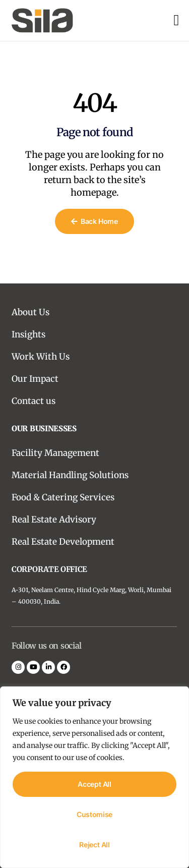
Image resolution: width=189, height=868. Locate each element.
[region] (94, 777)
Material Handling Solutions (70, 475)
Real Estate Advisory (54, 519)
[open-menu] (176, 20)
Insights (28, 334)
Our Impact (35, 379)
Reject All (94, 845)
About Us (30, 312)
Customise (94, 814)
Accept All (94, 784)
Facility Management (55, 453)
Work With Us (41, 357)
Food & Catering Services (63, 497)
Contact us (34, 401)
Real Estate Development (63, 542)
